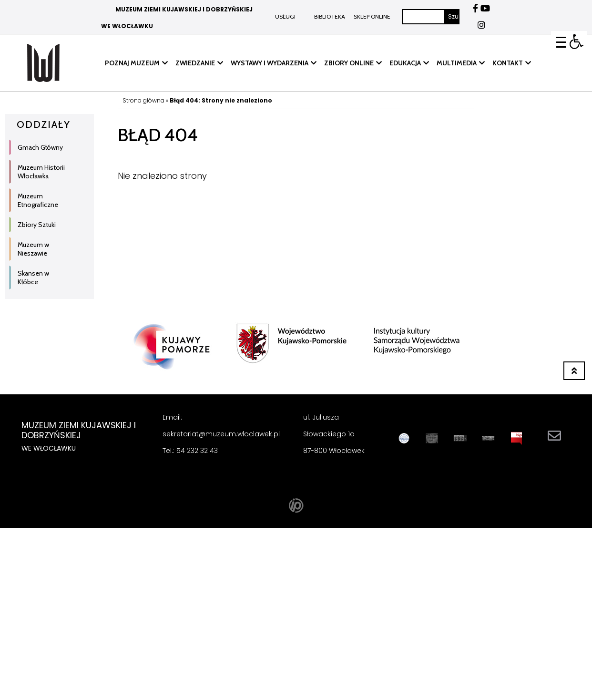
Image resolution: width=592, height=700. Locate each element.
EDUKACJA (405, 63)
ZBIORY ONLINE (349, 63)
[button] (577, 42)
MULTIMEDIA (457, 63)
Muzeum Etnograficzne (38, 200)
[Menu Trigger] (562, 42)
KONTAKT (508, 63)
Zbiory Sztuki (37, 225)
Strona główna (143, 100)
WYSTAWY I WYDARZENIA (270, 63)
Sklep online (371, 16)
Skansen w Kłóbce (33, 278)
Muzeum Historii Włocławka (41, 172)
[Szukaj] (424, 17)
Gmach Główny (40, 147)
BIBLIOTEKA (330, 16)
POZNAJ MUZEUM (132, 63)
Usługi (285, 16)
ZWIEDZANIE (195, 63)
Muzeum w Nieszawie (33, 249)
